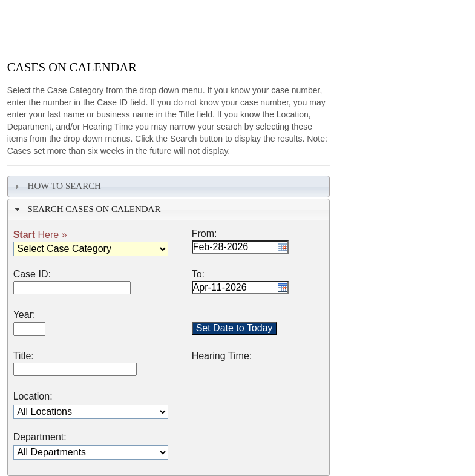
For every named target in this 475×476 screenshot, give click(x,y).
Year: (25, 315)
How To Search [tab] (57, 186)
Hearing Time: (222, 356)
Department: (40, 437)
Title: (24, 356)
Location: (33, 397)
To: (198, 274)
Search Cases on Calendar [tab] (86, 209)
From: (205, 234)
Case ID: (32, 274)
